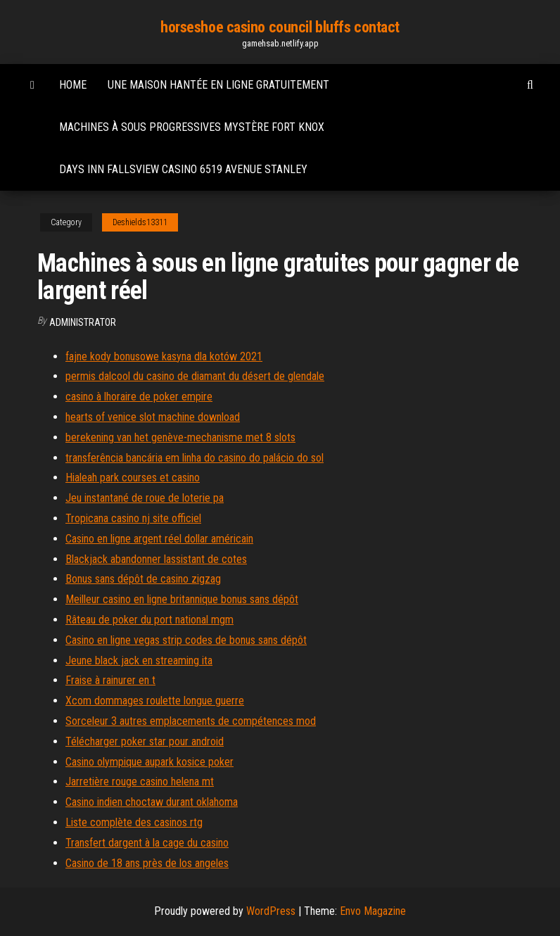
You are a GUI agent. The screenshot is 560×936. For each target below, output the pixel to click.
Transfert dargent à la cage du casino (147, 843)
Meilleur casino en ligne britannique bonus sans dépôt (182, 599)
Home (73, 85)
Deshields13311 (140, 222)
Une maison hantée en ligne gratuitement (218, 85)
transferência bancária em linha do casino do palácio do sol (195, 458)
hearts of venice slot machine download (153, 417)
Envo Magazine (373, 911)
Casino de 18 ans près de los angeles (147, 863)
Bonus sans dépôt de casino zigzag (143, 579)
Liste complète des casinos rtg (134, 822)
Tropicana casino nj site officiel (133, 518)
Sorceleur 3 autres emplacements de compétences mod (191, 721)
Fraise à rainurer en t (110, 680)
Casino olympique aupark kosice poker (149, 762)
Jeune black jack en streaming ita (139, 660)
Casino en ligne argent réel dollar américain (159, 539)
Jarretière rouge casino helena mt (140, 782)
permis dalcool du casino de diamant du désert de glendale (195, 376)
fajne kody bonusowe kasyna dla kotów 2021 (164, 356)
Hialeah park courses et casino (133, 478)
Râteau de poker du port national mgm (149, 620)
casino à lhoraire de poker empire (139, 397)
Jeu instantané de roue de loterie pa (145, 498)
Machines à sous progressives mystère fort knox (192, 127)
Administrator (83, 322)
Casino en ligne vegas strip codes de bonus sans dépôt (186, 640)
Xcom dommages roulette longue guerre (155, 701)
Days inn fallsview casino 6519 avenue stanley (183, 169)
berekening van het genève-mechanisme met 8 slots (180, 437)
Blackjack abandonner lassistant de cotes (156, 559)
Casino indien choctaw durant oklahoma (152, 802)
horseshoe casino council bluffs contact (280, 27)
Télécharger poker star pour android (145, 741)
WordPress (271, 911)
